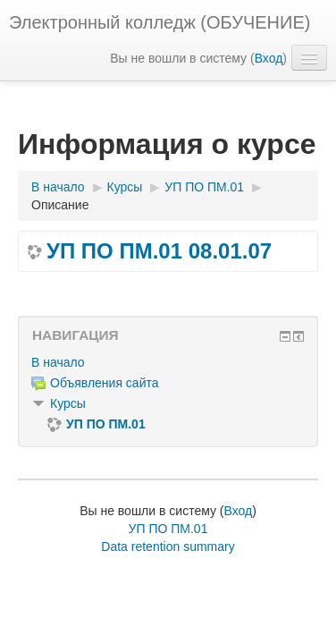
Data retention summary (168, 547)
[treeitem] (168, 362)
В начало (58, 362)
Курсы (68, 403)
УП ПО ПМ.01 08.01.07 (159, 251)
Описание (60, 205)
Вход (269, 58)
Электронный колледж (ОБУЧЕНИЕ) (160, 22)
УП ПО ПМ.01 (168, 529)
